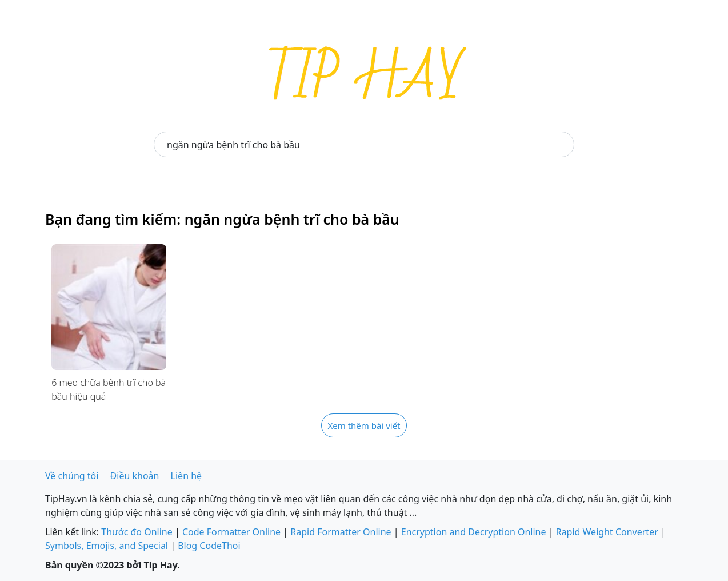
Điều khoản (135, 476)
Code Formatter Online (231, 532)
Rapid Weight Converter (607, 532)
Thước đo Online (137, 532)
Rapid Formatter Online (341, 532)
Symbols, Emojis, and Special (107, 546)
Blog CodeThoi (209, 546)
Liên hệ (187, 476)
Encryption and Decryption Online (474, 532)
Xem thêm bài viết (364, 425)
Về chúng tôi (72, 476)
